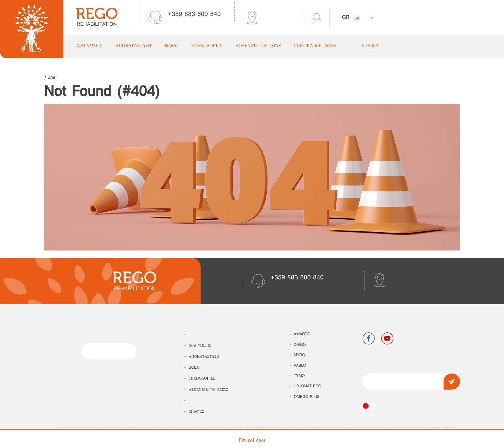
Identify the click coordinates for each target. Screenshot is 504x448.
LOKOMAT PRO (307, 386)
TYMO (299, 376)
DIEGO (300, 345)
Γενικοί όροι (252, 440)
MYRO (299, 355)
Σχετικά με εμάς (315, 46)
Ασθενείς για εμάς (258, 46)
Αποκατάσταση (133, 46)
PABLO (300, 366)
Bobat (171, 46)
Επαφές (371, 46)
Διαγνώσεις (89, 46)
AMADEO (302, 334)
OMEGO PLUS (307, 397)
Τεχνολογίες (207, 46)
